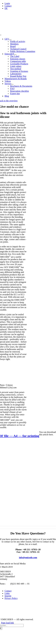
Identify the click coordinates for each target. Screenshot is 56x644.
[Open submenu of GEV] (10, 40)
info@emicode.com (28, 558)
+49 (8, 584)
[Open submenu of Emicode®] (15, 55)
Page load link (8, 623)
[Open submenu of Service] (12, 84)
